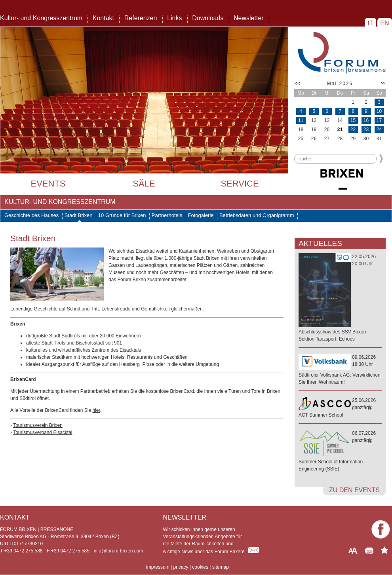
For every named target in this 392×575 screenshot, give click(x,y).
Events (48, 184)
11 (301, 120)
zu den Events (354, 490)
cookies (200, 567)
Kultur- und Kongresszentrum (41, 18)
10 (379, 111)
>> (383, 83)
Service (240, 184)
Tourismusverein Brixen (38, 425)
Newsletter (249, 18)
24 (379, 129)
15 (353, 120)
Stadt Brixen (79, 215)
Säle (144, 184)
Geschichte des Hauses (31, 215)
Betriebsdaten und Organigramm (257, 215)
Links (174, 18)
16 (366, 120)
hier (96, 410)
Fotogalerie (201, 215)
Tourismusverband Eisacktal (43, 432)
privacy (181, 567)
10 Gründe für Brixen (122, 215)
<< (297, 84)
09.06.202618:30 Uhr (340, 370)
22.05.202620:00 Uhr (340, 298)
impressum (158, 567)
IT (370, 23)
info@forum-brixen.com (119, 551)
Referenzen (141, 18)
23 (366, 129)
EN (385, 23)
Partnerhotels (167, 215)
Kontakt (103, 18)
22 (353, 129)
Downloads (208, 18)
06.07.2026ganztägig (340, 451)
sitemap (221, 567)
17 (379, 120)
